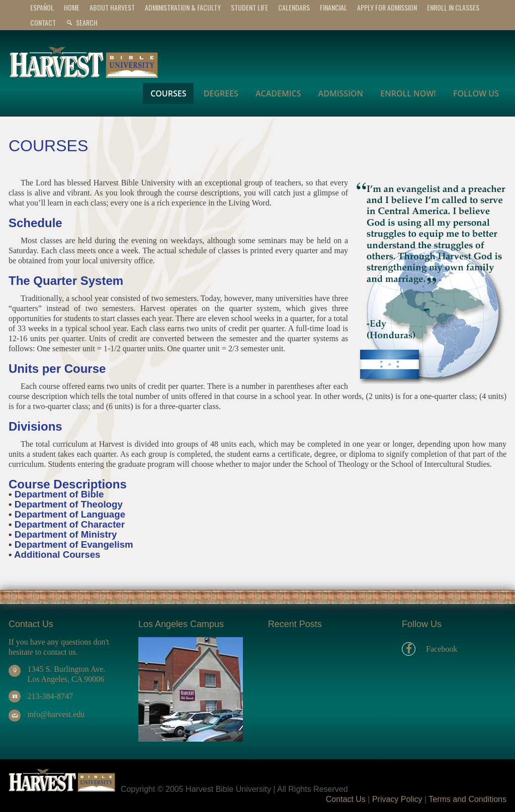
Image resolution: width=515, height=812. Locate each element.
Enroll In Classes (453, 7)
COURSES (168, 93)
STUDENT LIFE (249, 7)
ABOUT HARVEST (112, 7)
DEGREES (221, 93)
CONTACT (43, 22)
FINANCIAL (333, 7)
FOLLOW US (476, 93)
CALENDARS (294, 7)
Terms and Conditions (467, 799)
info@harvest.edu (56, 714)
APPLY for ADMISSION (387, 7)
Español (42, 7)
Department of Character (70, 524)
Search (87, 22)
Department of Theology (69, 504)
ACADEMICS (278, 93)
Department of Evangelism (74, 544)
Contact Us (346, 799)
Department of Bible (59, 494)
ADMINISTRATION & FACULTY (183, 7)
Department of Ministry (66, 534)
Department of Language (70, 514)
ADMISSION (341, 93)
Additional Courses (57, 554)
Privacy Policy (397, 799)
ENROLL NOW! (408, 93)
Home (72, 7)
